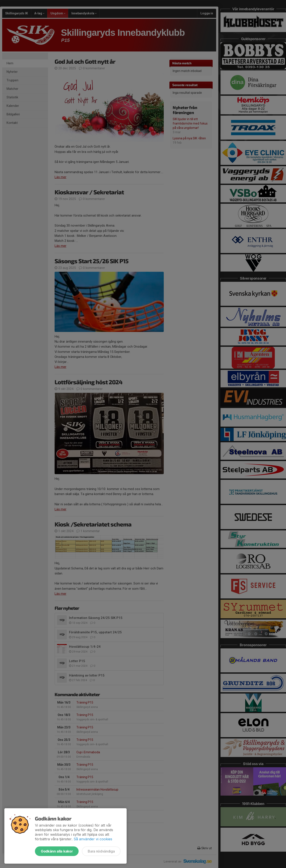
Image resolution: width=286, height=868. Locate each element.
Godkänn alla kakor (57, 851)
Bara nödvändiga (101, 851)
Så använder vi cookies (93, 839)
